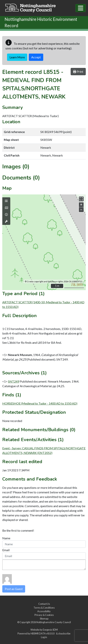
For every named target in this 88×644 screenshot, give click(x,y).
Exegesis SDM (50, 630)
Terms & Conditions (44, 608)
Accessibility (44, 611)
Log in (44, 637)
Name (6, 538)
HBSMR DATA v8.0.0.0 (43, 633)
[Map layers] (6, 201)
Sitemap (44, 619)
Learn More (17, 57)
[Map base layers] (6, 208)
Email (6, 550)
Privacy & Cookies (44, 615)
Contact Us (44, 604)
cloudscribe (64, 633)
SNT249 (14, 381)
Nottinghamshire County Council (54, 622)
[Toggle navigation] (81, 8)
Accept (36, 57)
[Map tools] (6, 221)
